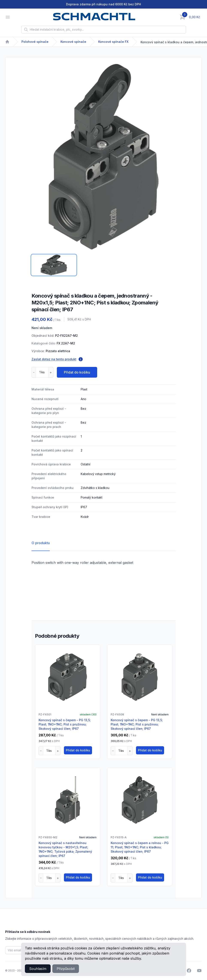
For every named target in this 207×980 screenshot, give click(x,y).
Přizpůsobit (66, 969)
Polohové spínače (35, 42)
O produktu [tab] (41, 543)
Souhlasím (38, 969)
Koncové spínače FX (113, 42)
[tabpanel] (103, 157)
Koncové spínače (73, 42)
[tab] (54, 265)
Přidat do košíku (77, 372)
